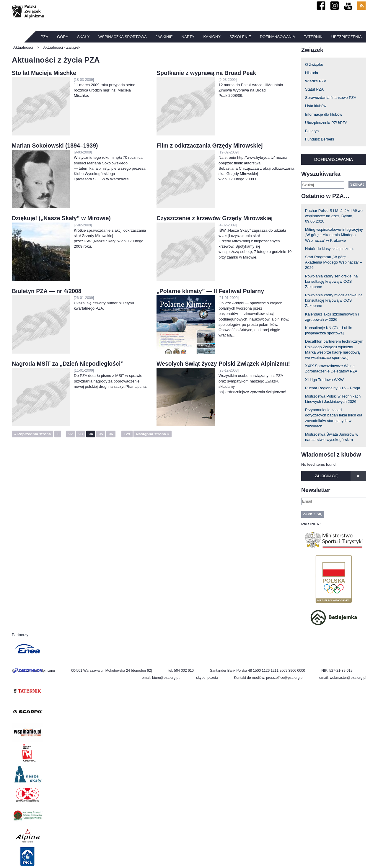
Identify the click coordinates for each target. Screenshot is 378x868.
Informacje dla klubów (324, 114)
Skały (83, 37)
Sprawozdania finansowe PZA (331, 98)
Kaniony (212, 37)
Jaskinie (164, 37)
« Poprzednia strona (32, 434)
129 (127, 434)
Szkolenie (240, 37)
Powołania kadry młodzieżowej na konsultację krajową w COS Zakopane (334, 300)
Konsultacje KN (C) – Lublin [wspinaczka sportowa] (329, 330)
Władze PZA (316, 81)
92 (71, 434)
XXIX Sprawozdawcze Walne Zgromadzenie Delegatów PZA (331, 368)
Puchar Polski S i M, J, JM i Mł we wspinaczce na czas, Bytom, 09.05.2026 (334, 216)
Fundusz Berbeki (320, 139)
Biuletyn (312, 131)
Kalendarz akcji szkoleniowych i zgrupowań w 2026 (332, 317)
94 (91, 434)
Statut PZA (314, 89)
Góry (63, 37)
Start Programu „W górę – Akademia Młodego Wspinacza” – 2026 (334, 262)
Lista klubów (316, 106)
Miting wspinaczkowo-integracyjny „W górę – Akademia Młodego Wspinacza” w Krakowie (334, 235)
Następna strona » (153, 434)
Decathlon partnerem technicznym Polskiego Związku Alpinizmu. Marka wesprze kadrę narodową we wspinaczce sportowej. (334, 349)
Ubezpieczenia (347, 37)
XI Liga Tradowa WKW (324, 380)
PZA (44, 37)
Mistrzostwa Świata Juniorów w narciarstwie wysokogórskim (332, 437)
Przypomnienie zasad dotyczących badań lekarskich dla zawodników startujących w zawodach (334, 418)
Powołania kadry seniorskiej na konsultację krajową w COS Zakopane (331, 281)
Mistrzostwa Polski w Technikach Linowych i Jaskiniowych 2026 (333, 399)
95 (101, 434)
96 (111, 434)
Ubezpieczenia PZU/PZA (326, 123)
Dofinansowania (277, 37)
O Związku (314, 64)
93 (81, 434)
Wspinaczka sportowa (123, 37)
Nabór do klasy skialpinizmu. (329, 249)
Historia (312, 73)
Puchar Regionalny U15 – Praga (333, 388)
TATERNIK (313, 37)
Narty (188, 37)
